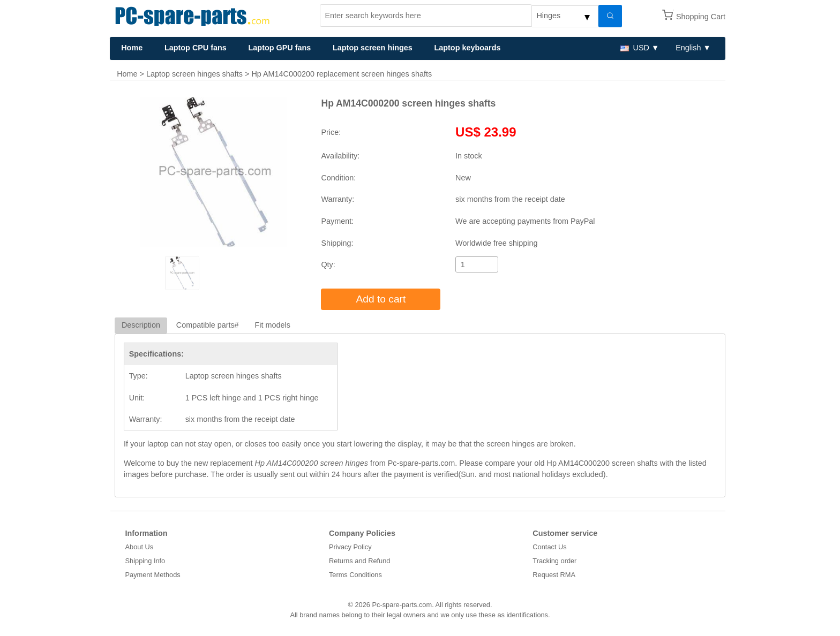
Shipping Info (145, 561)
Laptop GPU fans (280, 48)
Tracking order (554, 561)
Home (132, 48)
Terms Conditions (355, 575)
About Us (140, 547)
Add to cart (381, 299)
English (688, 48)
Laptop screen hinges (373, 48)
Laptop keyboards (467, 48)
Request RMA (554, 575)
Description (141, 325)
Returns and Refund (360, 561)
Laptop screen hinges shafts (194, 74)
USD (635, 48)
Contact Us (549, 547)
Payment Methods (153, 575)
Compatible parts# (208, 325)
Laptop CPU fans (196, 48)
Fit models (273, 325)
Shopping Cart (701, 17)
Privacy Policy (350, 547)
